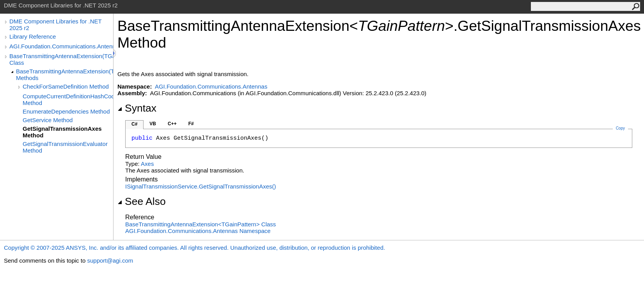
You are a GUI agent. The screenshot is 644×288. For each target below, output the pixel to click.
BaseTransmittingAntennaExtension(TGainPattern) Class (61, 59)
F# (191, 124)
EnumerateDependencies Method (66, 111)
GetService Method (48, 120)
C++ (172, 124)
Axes (147, 164)
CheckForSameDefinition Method (66, 86)
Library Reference (33, 36)
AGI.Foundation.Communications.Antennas (61, 46)
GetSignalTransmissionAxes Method (62, 132)
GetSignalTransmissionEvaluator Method (65, 147)
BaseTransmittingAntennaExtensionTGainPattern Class (200, 224)
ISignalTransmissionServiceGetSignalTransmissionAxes (201, 186)
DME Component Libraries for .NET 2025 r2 (55, 25)
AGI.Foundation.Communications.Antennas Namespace (198, 231)
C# (134, 124)
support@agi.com (110, 260)
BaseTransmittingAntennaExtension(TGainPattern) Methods (65, 75)
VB (153, 124)
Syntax (137, 108)
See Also (142, 201)
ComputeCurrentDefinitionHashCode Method (68, 100)
